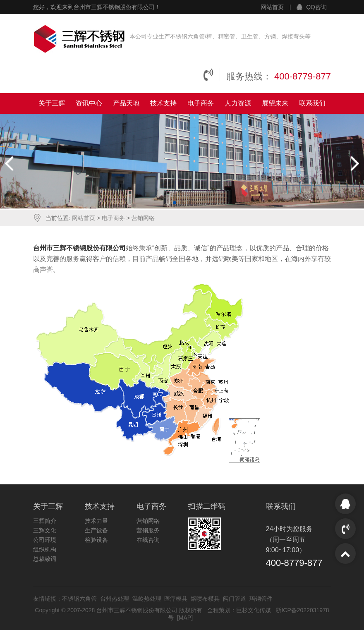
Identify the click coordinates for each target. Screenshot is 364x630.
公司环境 (45, 540)
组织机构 (45, 549)
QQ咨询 (312, 7)
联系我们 (312, 103)
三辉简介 (45, 521)
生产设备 (96, 530)
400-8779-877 (303, 76)
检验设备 (96, 540)
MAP (185, 618)
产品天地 (126, 103)
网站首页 (272, 7)
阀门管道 (235, 599)
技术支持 (163, 103)
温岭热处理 (147, 599)
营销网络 (143, 218)
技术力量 (96, 521)
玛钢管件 (261, 599)
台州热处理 (115, 599)
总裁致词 (45, 559)
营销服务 (148, 530)
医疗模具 (176, 599)
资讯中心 (89, 103)
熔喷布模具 (205, 599)
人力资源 (238, 103)
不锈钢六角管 (79, 599)
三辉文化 (45, 530)
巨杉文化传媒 (254, 610)
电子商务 (201, 103)
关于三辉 (52, 103)
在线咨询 (148, 540)
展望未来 (275, 103)
